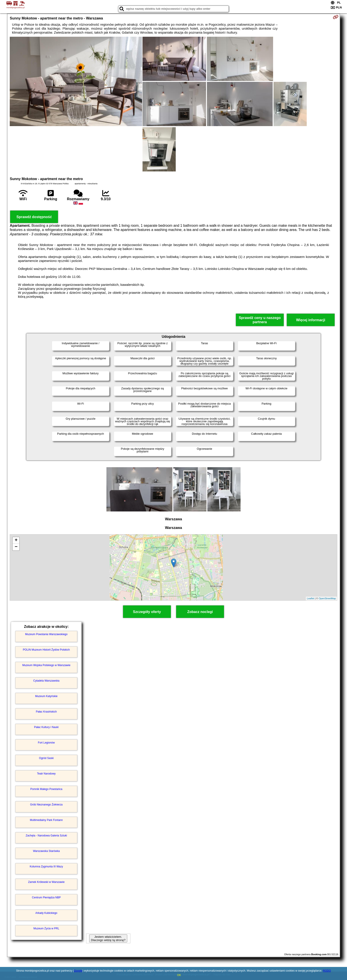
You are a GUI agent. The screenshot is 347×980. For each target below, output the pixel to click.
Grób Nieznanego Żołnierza (46, 805)
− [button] (16, 547)
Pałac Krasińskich (46, 712)
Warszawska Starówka (46, 851)
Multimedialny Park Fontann (46, 820)
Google (78, 971)
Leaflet (311, 598)
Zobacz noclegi (200, 612)
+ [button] (16, 540)
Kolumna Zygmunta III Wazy (46, 867)
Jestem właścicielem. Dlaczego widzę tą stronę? (108, 938)
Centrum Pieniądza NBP (46, 897)
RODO (327, 971)
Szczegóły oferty (147, 612)
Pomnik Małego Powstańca (46, 789)
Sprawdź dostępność (34, 217)
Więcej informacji (311, 320)
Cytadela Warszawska (46, 681)
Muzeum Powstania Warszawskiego (46, 634)
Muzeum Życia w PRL (46, 928)
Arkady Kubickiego (46, 913)
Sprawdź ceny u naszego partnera (260, 320)
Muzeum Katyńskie (46, 696)
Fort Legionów (46, 743)
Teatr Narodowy (46, 774)
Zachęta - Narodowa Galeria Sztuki (46, 836)
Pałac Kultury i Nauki (46, 727)
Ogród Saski (46, 758)
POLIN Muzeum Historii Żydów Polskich (46, 650)
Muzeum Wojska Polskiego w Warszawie (46, 665)
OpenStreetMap (327, 598)
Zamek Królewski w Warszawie (46, 882)
